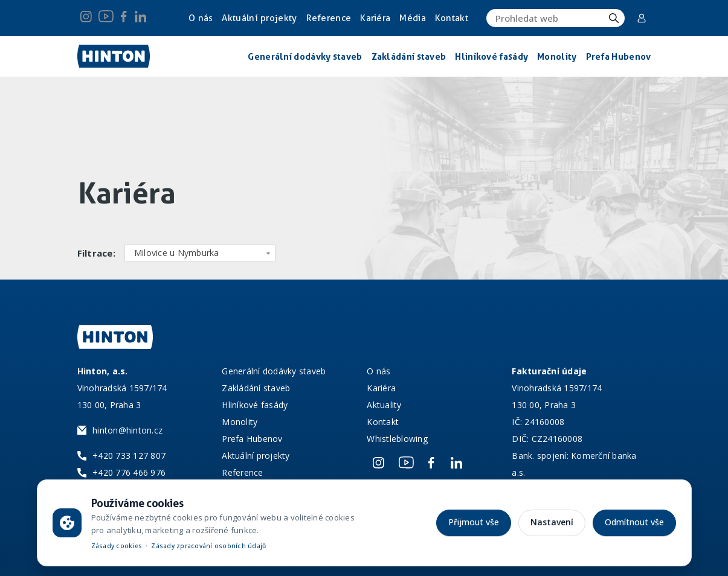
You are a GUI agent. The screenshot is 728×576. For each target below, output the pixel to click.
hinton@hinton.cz (127, 430)
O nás (201, 18)
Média (413, 18)
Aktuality (384, 405)
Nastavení (552, 522)
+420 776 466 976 (129, 472)
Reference (329, 18)
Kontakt (452, 18)
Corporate (642, 18)
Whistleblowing (397, 439)
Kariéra (375, 18)
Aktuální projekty (260, 18)
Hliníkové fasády (255, 405)
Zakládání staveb (256, 388)
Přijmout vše (474, 522)
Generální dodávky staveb (274, 371)
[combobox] (200, 253)
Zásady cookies (117, 546)
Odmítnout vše (634, 522)
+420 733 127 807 (129, 456)
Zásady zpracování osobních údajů (208, 546)
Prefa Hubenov (252, 439)
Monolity (240, 422)
